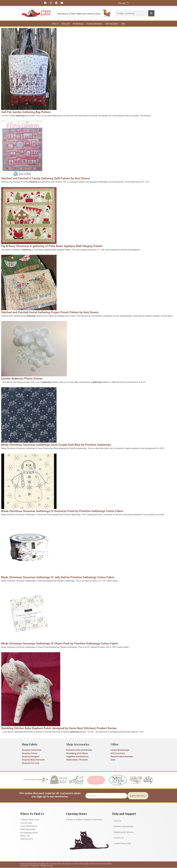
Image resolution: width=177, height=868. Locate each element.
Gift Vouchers (112, 24)
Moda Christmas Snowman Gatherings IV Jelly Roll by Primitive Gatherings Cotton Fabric (66, 577)
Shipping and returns (124, 832)
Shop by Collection (32, 750)
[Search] (151, 13)
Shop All (66, 24)
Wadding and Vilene (77, 753)
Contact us (119, 838)
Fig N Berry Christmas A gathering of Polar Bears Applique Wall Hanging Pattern (59, 246)
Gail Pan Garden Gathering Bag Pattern (29, 112)
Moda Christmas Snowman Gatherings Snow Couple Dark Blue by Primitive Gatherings (64, 445)
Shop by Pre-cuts (31, 763)
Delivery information (123, 826)
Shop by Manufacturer (33, 760)
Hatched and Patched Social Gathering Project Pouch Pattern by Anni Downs (57, 312)
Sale (123, 24)
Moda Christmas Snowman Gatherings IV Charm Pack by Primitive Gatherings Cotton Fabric (68, 643)
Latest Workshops (120, 750)
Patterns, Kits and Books (79, 750)
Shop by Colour (30, 753)
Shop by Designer (31, 757)
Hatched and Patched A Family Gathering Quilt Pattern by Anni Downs (52, 178)
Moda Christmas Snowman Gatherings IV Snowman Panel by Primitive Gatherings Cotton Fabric (71, 511)
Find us (117, 821)
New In (55, 24)
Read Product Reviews (122, 757)
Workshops (78, 24)
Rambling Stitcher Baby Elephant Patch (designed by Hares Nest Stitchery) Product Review (67, 728)
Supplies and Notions (77, 757)
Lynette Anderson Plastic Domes (25, 378)
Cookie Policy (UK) (122, 843)
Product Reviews (94, 24)
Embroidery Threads (77, 760)
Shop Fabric (30, 744)
